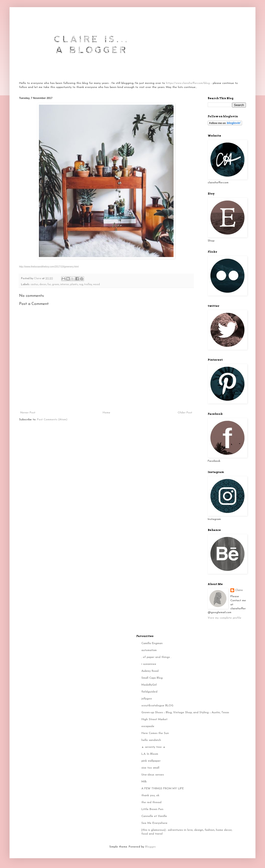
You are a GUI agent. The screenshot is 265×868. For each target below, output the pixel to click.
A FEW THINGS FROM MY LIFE (162, 789)
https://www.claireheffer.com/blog (188, 83)
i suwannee (149, 664)
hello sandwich (151, 740)
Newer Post (28, 413)
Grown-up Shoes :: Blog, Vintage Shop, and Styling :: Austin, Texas (185, 713)
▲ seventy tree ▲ (154, 747)
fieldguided (149, 692)
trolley (88, 285)
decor (43, 285)
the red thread (151, 802)
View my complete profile (225, 618)
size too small (150, 768)
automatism (149, 650)
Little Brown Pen (152, 809)
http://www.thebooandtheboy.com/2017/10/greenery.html (49, 267)
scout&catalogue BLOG (157, 706)
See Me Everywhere (154, 823)
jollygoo (147, 699)
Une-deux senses (153, 775)
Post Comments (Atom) (52, 420)
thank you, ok (150, 796)
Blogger (150, 847)
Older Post (185, 413)
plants (74, 285)
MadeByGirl (149, 685)
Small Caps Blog (152, 678)
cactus (34, 285)
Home (106, 413)
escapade (148, 726)
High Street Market (154, 719)
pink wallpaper (151, 761)
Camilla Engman (152, 643)
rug (81, 285)
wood (96, 285)
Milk (144, 782)
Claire (239, 590)
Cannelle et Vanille (154, 816)
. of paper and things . (156, 657)
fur (49, 285)
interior (65, 285)
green (56, 285)
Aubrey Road (150, 671)
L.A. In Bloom (150, 754)
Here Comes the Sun (155, 733)
